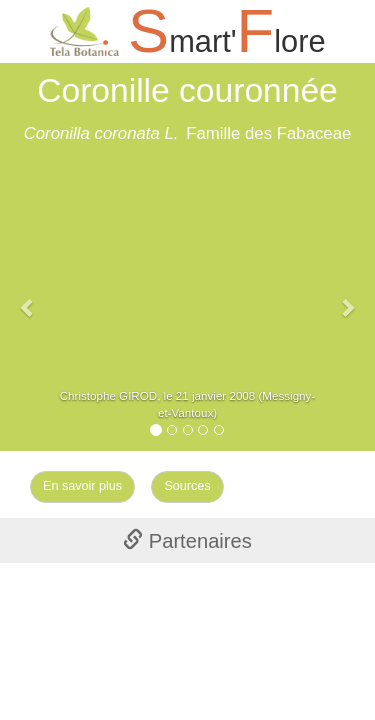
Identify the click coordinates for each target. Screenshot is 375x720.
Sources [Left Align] (187, 486)
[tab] (187, 540)
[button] (28, 297)
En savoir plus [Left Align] (82, 486)
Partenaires (187, 541)
